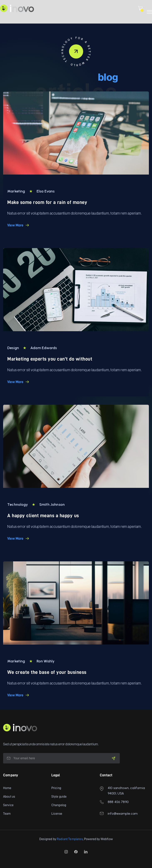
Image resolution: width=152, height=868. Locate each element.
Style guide (59, 797)
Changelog (59, 805)
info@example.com (123, 814)
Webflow (107, 839)
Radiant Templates (70, 839)
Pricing (56, 788)
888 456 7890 (118, 802)
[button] (140, 8)
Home (7, 788)
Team (7, 814)
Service (8, 805)
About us (9, 797)
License (57, 814)
